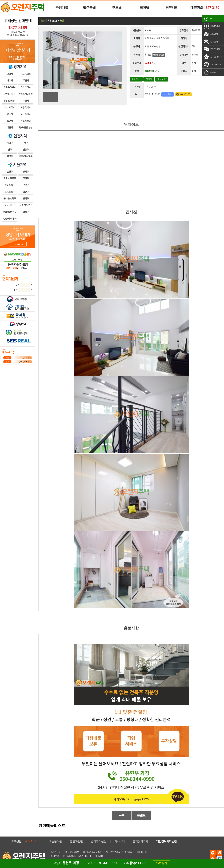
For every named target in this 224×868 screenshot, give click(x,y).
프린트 (141, 815)
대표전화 (205, 8)
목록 (121, 815)
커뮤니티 (172, 8)
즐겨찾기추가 (212, 57)
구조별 (117, 8)
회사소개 (120, 841)
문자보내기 (212, 49)
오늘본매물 (212, 26)
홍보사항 (162, 79)
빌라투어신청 (99, 841)
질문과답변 (76, 841)
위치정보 (136, 79)
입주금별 (89, 8)
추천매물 (62, 8)
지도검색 (211, 34)
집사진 (149, 79)
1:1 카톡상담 (212, 65)
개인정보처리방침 (166, 841)
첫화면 (210, 72)
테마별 (144, 8)
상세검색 (211, 42)
